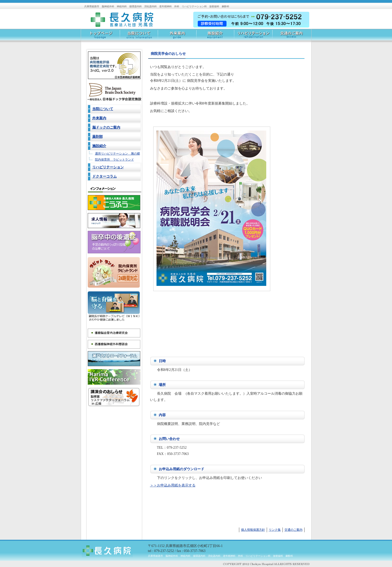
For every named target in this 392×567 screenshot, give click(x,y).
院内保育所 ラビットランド (114, 160)
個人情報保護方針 (253, 530)
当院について (139, 36)
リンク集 (275, 530)
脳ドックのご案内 (106, 127)
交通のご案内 (292, 36)
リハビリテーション (253, 36)
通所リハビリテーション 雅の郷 (117, 154)
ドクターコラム (104, 176)
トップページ (100, 36)
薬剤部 (97, 137)
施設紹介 (215, 36)
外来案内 (177, 36)
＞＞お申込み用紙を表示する (173, 485)
